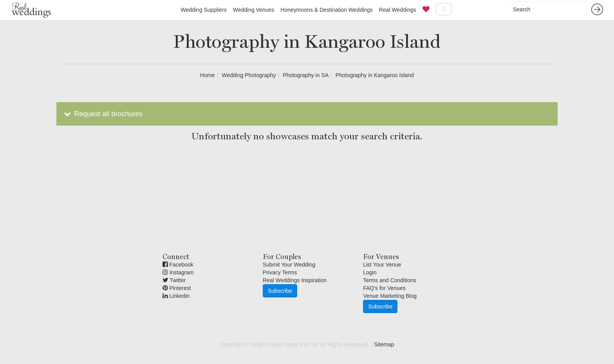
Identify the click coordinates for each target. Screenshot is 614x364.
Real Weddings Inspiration (295, 280)
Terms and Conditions (389, 280)
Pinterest (177, 288)
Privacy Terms (280, 272)
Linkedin (176, 296)
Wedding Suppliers (203, 10)
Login (370, 272)
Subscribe (280, 291)
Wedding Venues (254, 10)
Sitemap (384, 344)
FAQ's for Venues (384, 288)
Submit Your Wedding (289, 265)
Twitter (174, 280)
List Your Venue (382, 265)
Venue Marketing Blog (390, 296)
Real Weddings (398, 10)
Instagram (178, 272)
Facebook (178, 265)
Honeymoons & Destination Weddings (327, 10)
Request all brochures (102, 114)
